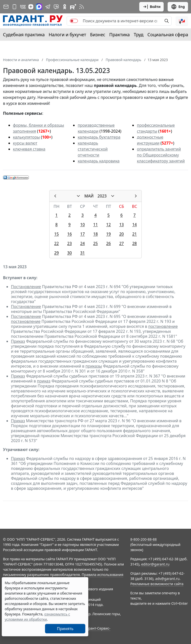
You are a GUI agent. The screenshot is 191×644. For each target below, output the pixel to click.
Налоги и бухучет (68, 35)
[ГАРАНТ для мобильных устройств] (14, 7)
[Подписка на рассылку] (6, 7)
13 (121, 225)
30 (69, 253)
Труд (139, 35)
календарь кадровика (98, 161)
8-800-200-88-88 (143, 539)
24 (83, 243)
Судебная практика (24, 35)
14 (135, 225)
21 (135, 234)
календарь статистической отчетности (93, 149)
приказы (94, 366)
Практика (119, 35)
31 (83, 253)
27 (121, 243)
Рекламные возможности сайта (157, 584)
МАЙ (89, 196)
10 (83, 225)
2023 (102, 196)
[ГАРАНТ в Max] (39, 7)
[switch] (74, 21)
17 (83, 234)
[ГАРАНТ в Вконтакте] (23, 7)
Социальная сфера (168, 35)
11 (95, 225)
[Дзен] (31, 7)
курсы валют (25, 143)
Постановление (26, 287)
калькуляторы (26, 137)
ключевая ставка (29, 149)
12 (108, 225)
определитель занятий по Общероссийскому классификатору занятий (161, 155)
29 (56, 253)
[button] (182, 21)
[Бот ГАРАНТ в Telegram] (56, 7)
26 (108, 243)
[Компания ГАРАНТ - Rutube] (73, 7)
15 (56, 234)
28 (135, 243)
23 (69, 243)
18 (95, 234)
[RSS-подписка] (82, 7)
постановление (26, 321)
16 (69, 234)
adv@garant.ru (167, 579)
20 (121, 234)
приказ (44, 381)
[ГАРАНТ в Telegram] (48, 7)
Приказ (18, 341)
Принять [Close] (65, 629)
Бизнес (98, 35)
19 (108, 234)
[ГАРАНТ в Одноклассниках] (65, 7)
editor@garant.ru (155, 564)
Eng (178, 7)
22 (56, 243)
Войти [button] (152, 7)
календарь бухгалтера (99, 137)
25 (95, 243)
